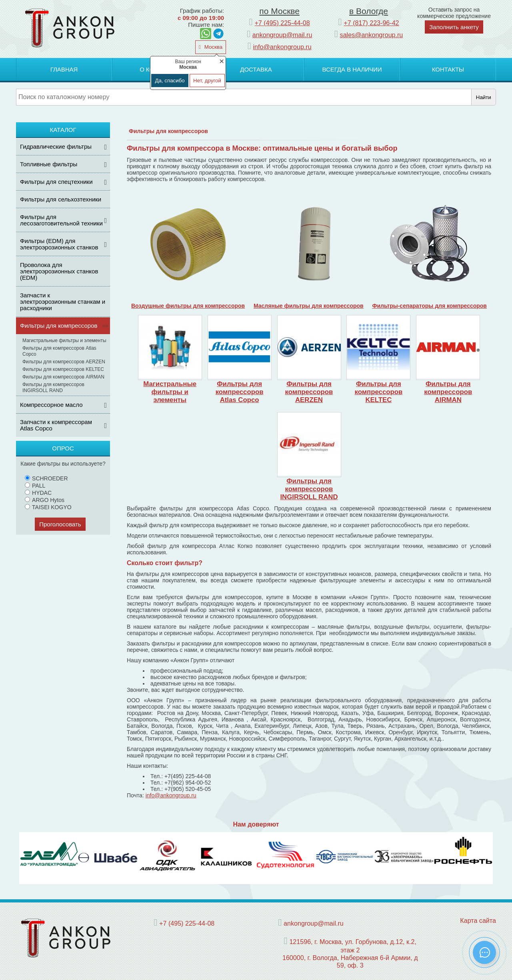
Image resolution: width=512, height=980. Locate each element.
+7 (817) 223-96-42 (371, 23)
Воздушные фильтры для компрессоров (188, 306)
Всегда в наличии (352, 69)
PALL (35, 486)
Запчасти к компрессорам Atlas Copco (56, 425)
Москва (213, 47)
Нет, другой (207, 81)
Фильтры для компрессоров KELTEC (63, 369)
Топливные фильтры (49, 164)
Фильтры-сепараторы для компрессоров (430, 306)
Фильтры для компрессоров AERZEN (64, 362)
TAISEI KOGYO (48, 507)
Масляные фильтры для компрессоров (309, 306)
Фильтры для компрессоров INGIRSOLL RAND (53, 387)
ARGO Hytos (45, 500)
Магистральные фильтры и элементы (64, 341)
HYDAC (38, 493)
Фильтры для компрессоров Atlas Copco (59, 351)
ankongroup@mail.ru (282, 35)
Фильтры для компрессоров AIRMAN (63, 377)
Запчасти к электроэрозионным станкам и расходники (63, 302)
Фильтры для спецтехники (56, 182)
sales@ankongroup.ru (372, 35)
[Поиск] (244, 97)
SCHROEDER (46, 478)
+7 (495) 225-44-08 (282, 23)
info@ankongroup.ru (282, 47)
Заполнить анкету (454, 27)
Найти (484, 97)
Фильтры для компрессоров (59, 326)
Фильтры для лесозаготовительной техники (61, 220)
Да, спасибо (170, 81)
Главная (64, 69)
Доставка (256, 69)
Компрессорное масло (51, 405)
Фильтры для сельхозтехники (61, 199)
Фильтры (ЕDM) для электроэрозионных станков (59, 244)
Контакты (448, 69)
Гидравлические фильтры (56, 146)
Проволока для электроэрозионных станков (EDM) (59, 271)
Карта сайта (478, 920)
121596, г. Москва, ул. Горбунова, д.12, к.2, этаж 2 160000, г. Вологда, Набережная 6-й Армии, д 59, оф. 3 (350, 953)
